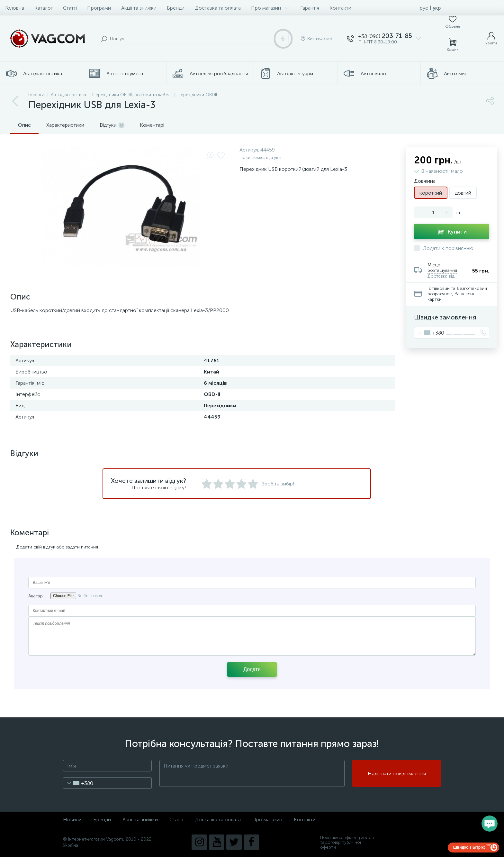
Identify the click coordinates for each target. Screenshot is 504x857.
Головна (15, 8)
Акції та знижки (139, 8)
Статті (70, 8)
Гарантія (310, 8)
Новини (72, 820)
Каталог (44, 8)
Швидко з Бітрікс (469, 847)
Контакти (340, 8)
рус (424, 8)
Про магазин (270, 8)
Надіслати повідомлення (397, 774)
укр (437, 8)
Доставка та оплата (218, 8)
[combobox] (429, 333)
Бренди (176, 8)
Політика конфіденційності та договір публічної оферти (347, 842)
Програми (99, 8)
